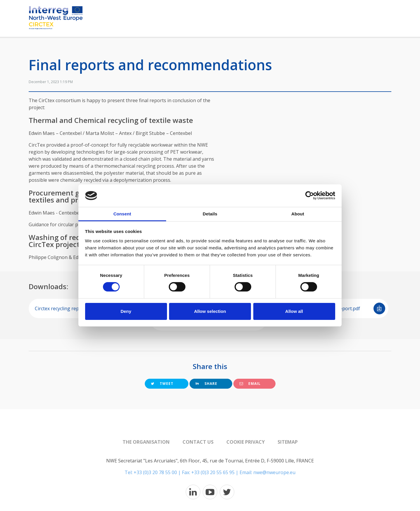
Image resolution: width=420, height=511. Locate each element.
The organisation (146, 442)
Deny (126, 311)
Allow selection (210, 311)
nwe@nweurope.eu (274, 472)
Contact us (198, 442)
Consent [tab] (122, 214)
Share (206, 384)
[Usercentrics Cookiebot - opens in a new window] (310, 196)
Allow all (294, 311)
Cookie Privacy (246, 442)
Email (250, 384)
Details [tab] (210, 214)
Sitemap (288, 442)
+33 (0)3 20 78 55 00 (155, 472)
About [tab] (298, 214)
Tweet (162, 384)
